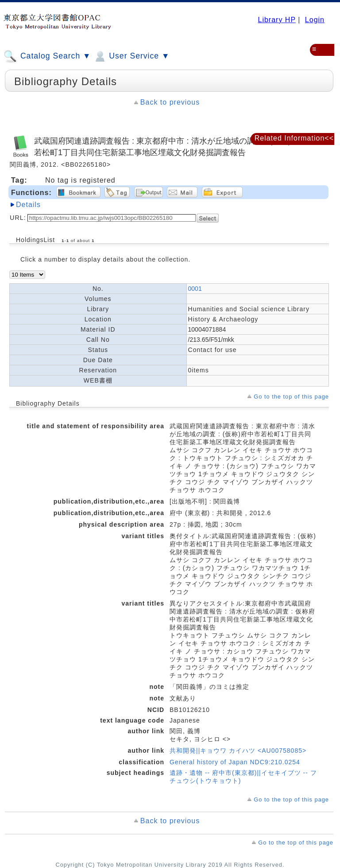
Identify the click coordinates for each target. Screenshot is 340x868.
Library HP (276, 20)
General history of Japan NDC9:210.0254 (235, 762)
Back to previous (170, 102)
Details (28, 205)
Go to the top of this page (291, 397)
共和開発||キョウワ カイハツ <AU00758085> (238, 751)
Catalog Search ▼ (47, 56)
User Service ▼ (131, 56)
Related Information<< (294, 138)
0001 (195, 289)
